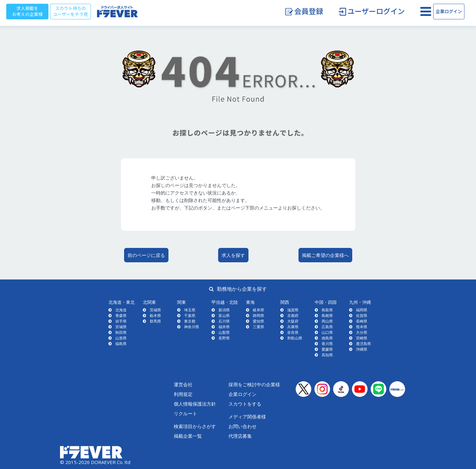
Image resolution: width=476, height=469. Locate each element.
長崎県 (362, 321)
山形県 (121, 338)
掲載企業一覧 (188, 436)
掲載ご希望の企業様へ (325, 255)
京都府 (293, 316)
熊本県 (362, 327)
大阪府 (293, 321)
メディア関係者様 (247, 417)
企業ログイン (449, 12)
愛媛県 (327, 349)
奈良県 (293, 332)
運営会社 (183, 384)
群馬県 (155, 321)
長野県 (224, 338)
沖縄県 (362, 349)
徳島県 (327, 338)
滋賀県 (293, 310)
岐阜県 (258, 310)
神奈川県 (192, 327)
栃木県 (155, 316)
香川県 (327, 344)
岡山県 (327, 321)
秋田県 (121, 332)
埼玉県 (190, 310)
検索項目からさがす (195, 426)
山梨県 (224, 332)
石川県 (224, 321)
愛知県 (258, 321)
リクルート (185, 413)
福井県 (224, 327)
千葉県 (190, 316)
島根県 (327, 316)
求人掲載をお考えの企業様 (28, 11)
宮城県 (121, 327)
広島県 (327, 327)
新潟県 (224, 310)
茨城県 (155, 310)
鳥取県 (327, 310)
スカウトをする (245, 404)
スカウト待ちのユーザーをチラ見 (71, 11)
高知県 (327, 355)
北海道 (121, 310)
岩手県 (121, 321)
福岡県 (362, 310)
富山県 (224, 316)
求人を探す (233, 255)
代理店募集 (240, 436)
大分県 (362, 332)
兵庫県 (293, 327)
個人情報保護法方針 (195, 404)
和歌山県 (295, 338)
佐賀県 (362, 316)
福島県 (121, 344)
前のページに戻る (146, 255)
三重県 (258, 327)
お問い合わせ (243, 426)
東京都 (190, 321)
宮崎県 (362, 338)
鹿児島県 (363, 344)
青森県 (121, 316)
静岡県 (258, 316)
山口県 (327, 332)
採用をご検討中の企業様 (254, 384)
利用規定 (183, 394)
